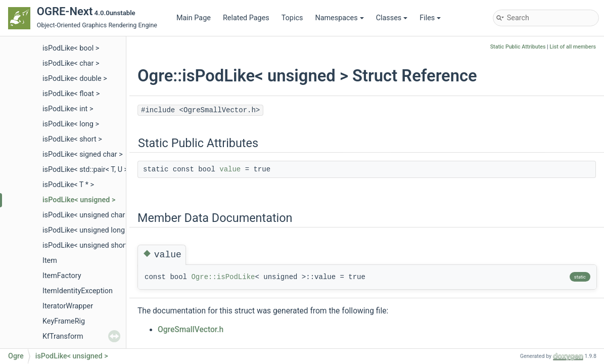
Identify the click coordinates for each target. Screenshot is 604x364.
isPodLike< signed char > (83, 154)
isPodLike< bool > (71, 48)
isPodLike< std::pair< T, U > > (88, 170)
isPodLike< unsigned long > (86, 230)
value (230, 169)
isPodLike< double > (75, 79)
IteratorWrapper (68, 306)
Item (50, 261)
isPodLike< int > (68, 109)
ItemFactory (62, 276)
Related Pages (246, 18)
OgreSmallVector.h (191, 330)
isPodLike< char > (71, 63)
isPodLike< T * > (68, 185)
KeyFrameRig (64, 321)
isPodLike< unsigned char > (87, 215)
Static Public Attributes (518, 47)
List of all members (573, 47)
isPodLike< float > (71, 94)
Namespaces (339, 18)
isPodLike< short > (72, 139)
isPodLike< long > (71, 124)
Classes (392, 18)
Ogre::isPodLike (223, 277)
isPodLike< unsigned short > (88, 245)
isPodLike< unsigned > (79, 200)
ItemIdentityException (78, 291)
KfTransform (63, 336)
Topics (292, 18)
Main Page (194, 18)
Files (430, 18)
